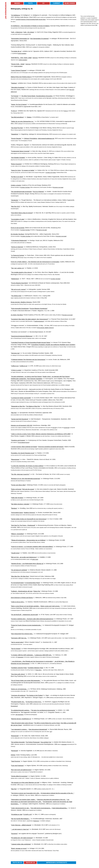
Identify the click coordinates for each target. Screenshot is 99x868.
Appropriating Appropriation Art (20, 39)
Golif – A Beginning (17, 32)
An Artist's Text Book (25, 187)
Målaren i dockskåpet (18, 534)
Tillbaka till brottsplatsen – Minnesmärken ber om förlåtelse (28, 540)
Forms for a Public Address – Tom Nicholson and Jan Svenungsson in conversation (35, 262)
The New (20, 128)
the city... (63, 800)
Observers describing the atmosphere (48, 800)
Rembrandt (15, 751)
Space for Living (16, 170)
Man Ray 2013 (16, 206)
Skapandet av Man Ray (18, 406)
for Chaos (57, 723)
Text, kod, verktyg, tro (18, 268)
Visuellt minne (15, 553)
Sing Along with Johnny (18, 674)
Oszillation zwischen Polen (19, 668)
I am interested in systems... (19, 729)
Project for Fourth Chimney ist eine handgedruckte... (27, 625)
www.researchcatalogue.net (46, 138)
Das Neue (14, 128)
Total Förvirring (16, 761)
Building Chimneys (29, 513)
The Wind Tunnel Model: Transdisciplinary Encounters (37, 96)
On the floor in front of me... (34, 702)
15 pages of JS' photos (51, 173)
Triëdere (29, 117)
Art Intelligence (16, 15)
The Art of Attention (38, 192)
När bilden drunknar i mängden (20, 504)
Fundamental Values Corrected (20, 151)
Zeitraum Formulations (31, 138)
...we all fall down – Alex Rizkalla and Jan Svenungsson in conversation (32, 661)
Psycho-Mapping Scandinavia (38, 308)
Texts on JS (17, 863)
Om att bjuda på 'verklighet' (19, 570)
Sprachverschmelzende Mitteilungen (22, 336)
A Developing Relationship (19, 240)
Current (57, 3)
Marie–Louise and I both (48, 606)
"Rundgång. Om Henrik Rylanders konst (22, 453)
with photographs (19, 715)
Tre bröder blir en (16, 51)
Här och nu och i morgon (18, 289)
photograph (64, 744)
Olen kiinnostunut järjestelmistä (38, 729)
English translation (22, 53)
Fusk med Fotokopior (17, 766)
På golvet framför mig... (18, 702)
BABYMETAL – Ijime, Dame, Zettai (21, 58)
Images (17, 3)
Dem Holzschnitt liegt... (22, 634)
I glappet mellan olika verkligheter (21, 844)
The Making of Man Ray (33, 406)
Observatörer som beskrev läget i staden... (24, 800)
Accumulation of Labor (18, 219)
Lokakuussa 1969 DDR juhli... (43, 655)
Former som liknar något (18, 485)
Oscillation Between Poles (35, 668)
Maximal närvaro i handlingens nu (21, 719)
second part (67, 428)
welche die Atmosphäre (60, 802)
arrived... (58, 606)
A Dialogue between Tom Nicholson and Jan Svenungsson (28, 359)
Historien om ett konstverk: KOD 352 (21, 425)
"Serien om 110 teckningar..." (19, 689)
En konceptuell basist (18, 583)
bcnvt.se (35, 58)
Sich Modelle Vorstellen (18, 158)
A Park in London (16, 370)
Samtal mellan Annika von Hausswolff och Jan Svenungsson (29, 519)
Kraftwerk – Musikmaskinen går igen (22, 591)
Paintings (14, 83)
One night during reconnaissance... (41, 808)
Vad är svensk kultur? (18, 642)
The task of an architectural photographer (43, 710)
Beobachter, (49, 802)
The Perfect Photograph (33, 742)
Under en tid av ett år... (18, 602)
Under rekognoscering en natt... (21, 808)
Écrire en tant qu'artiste (18, 228)
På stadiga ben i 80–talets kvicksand (22, 838)
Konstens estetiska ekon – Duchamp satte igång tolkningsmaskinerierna (32, 619)
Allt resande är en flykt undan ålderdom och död (25, 783)
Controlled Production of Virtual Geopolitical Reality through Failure (31, 19)
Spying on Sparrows (17, 247)
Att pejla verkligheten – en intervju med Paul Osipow (27, 377)
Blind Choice (70, 3)
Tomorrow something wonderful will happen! (51, 447)
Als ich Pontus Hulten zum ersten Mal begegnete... (26, 680)
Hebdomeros (15, 279)
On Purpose (15, 96)
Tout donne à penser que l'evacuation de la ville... (26, 793)
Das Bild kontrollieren (18, 117)
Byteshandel (15, 736)
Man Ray (14, 413)
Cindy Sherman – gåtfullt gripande (21, 825)
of (60, 800)
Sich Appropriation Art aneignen (39, 39)
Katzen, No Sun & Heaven (19, 104)
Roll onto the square (28, 489)
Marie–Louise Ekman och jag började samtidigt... (26, 606)
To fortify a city (28, 814)
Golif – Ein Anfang (29, 32)
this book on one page (58, 187)
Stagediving (15, 134)
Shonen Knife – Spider (18, 64)
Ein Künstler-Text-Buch (17, 234)
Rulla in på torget (16, 489)
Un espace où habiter (28, 170)
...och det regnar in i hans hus (20, 829)
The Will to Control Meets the (43, 723)
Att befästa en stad (17, 814)
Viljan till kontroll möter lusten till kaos (22, 723)
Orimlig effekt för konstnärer (19, 776)
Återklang (14, 508)
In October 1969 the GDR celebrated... (23, 655)
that (57, 793)
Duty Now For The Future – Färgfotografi (23, 525)
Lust (53, 723)
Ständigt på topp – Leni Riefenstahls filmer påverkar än (27, 564)
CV (43, 3)
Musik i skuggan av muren (19, 848)
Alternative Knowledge (18, 87)
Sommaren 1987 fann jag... (19, 638)
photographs (21, 657)
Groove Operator (16, 138)
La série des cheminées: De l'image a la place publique (27, 466)
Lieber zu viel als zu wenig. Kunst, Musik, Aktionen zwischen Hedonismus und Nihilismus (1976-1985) (41, 434)
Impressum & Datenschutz (57, 863)
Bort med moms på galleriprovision (21, 770)
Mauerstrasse (15, 459)
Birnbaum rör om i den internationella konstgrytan (26, 479)
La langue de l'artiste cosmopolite (21, 398)
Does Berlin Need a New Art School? (22, 213)
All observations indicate (48, 793)
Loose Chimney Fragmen (19, 70)
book (54, 702)
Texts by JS (30, 863)
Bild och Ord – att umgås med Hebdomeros (24, 557)
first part (54, 428)
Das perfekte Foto (46, 742)
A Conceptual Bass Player (32, 583)
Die (44, 802)
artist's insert (35, 559)
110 (51, 732)
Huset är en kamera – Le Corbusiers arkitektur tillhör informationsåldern (32, 547)
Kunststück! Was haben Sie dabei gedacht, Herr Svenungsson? (30, 319)
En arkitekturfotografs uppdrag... (21, 710)
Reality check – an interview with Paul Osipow (56, 377)
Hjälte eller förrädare (17, 498)
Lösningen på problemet (18, 695)
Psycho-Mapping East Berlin (20, 283)
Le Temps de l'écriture (18, 255)
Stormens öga (15, 353)
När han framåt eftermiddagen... (21, 819)
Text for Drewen (16, 649)
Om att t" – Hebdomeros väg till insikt (25, 615)
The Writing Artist (16, 296)
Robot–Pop (37, 591)
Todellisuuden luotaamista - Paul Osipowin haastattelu (27, 379)
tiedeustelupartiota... (62, 808)
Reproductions (14, 706)
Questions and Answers (18, 440)
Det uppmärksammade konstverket (22, 192)
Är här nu (14, 111)
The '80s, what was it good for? (20, 474)
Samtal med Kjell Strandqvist (20, 419)
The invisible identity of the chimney (22, 272)
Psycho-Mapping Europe (23, 443)
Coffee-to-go (15, 366)
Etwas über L (39, 670)
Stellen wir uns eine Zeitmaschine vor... (23, 121)
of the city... (70, 793)
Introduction (15, 200)
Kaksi (54, 808)
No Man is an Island (17, 177)
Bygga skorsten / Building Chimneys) (46, 328)
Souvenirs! (14, 834)
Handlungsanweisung (39, 321)
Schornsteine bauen (17, 513)
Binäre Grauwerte (16, 164)
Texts (30, 3)
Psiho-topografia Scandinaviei (20, 308)
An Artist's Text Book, (26, 236)
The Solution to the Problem (35, 695)
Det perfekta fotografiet (18, 742)
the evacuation (63, 793)
